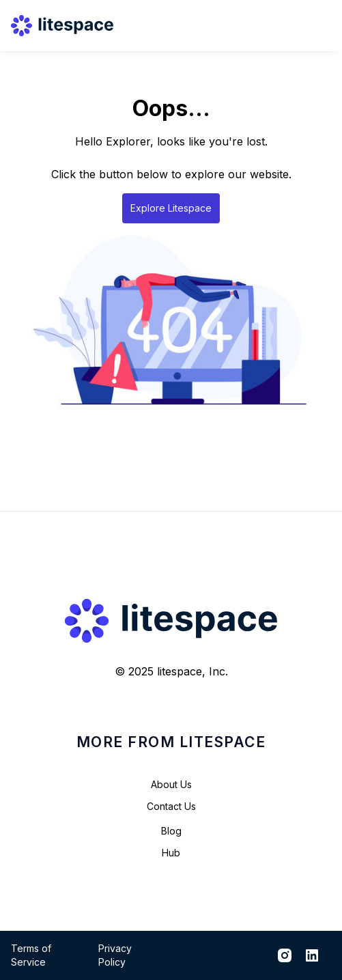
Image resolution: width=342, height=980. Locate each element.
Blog (171, 831)
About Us (171, 784)
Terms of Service (31, 955)
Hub (171, 853)
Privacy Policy (115, 955)
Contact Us (171, 806)
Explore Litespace (171, 208)
